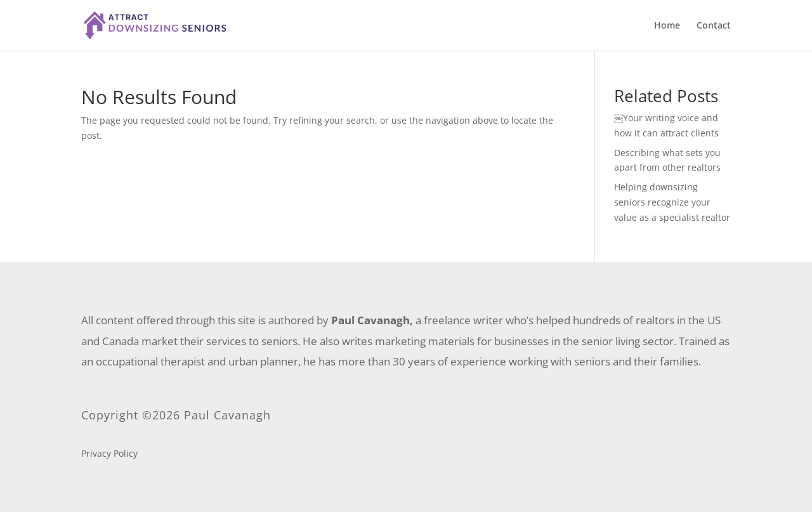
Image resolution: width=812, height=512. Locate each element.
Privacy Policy (109, 454)
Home (667, 26)
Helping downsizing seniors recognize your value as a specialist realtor (672, 202)
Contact (714, 26)
